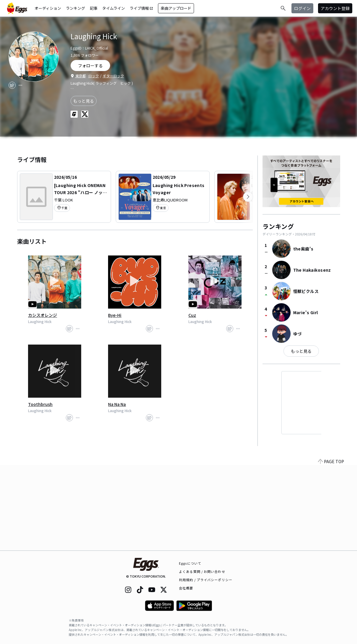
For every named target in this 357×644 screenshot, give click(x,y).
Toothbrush (40, 404)
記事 (94, 8)
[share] (12, 85)
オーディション (48, 8)
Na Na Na (117, 404)
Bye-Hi (115, 315)
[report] (20, 85)
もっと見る (84, 101)
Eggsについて (190, 563)
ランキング (75, 8)
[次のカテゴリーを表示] (248, 197)
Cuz (192, 315)
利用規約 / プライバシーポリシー (206, 580)
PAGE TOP (331, 547)
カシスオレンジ (43, 315)
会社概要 (186, 588)
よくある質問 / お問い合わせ (202, 571)
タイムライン (114, 8)
